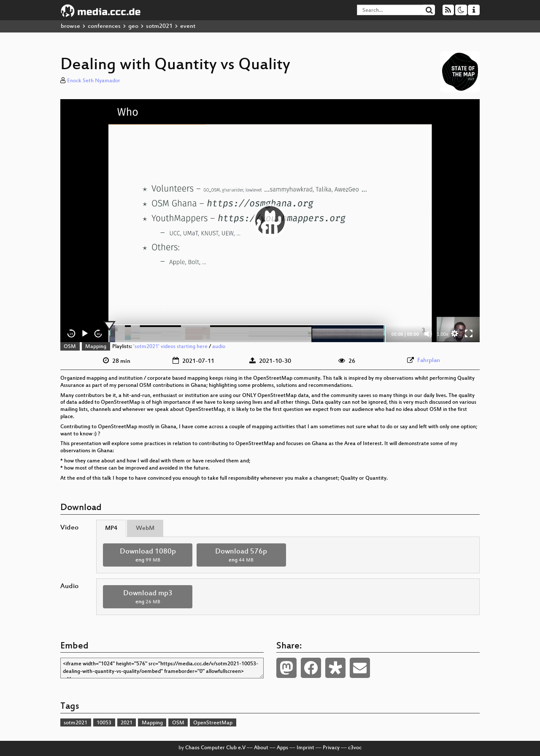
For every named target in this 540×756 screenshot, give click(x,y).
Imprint (305, 748)
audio (219, 347)
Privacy (331, 748)
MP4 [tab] (111, 528)
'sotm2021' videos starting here (170, 347)
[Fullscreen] (469, 334)
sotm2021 (159, 26)
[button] (270, 221)
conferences (104, 26)
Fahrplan (429, 360)
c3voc (355, 748)
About (261, 748)
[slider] (247, 334)
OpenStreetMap (213, 723)
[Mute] (428, 334)
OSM (70, 347)
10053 (104, 723)
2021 (127, 723)
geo (133, 26)
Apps (282, 748)
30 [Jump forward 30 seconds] (99, 334)
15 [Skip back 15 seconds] (72, 334)
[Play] (85, 334)
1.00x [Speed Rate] (443, 334)
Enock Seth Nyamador (94, 81)
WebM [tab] (145, 528)
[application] (270, 221)
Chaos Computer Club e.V (215, 748)
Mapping (96, 347)
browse (70, 26)
